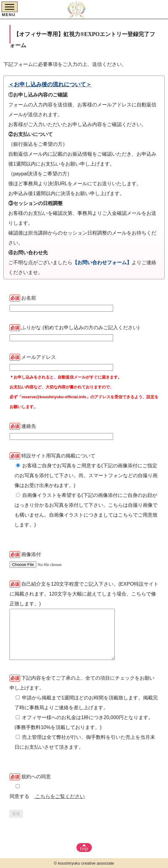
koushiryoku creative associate (86, 863)
